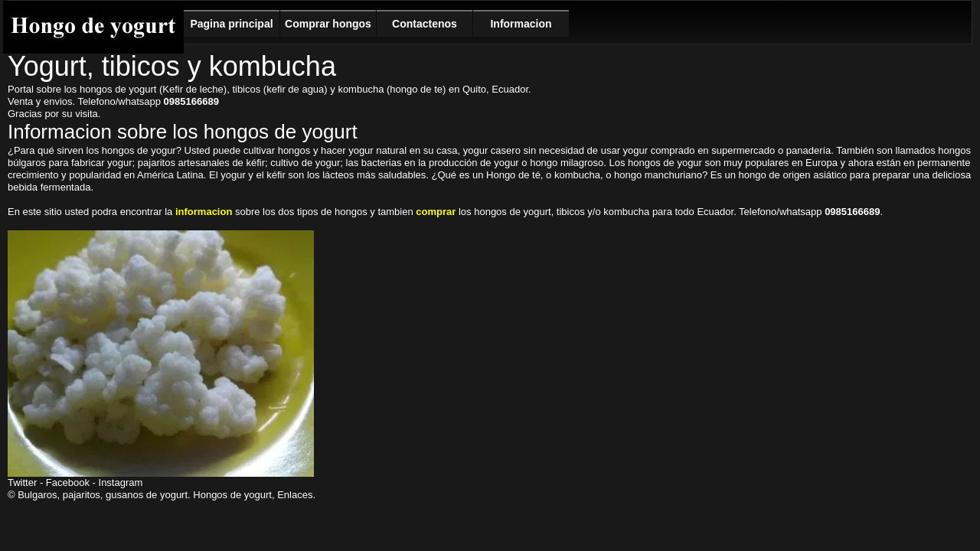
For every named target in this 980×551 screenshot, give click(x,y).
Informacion (521, 24)
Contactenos (425, 24)
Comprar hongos (328, 24)
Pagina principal (231, 24)
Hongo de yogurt (93, 27)
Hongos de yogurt (232, 495)
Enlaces (295, 495)
